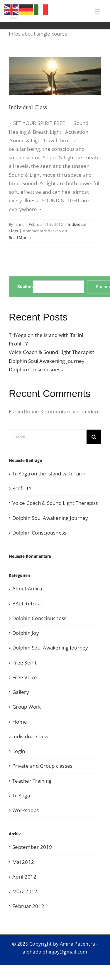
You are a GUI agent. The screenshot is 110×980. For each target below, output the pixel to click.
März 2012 (25, 891)
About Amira (27, 588)
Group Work (27, 707)
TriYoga (21, 795)
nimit (19, 224)
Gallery (21, 692)
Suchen (25, 287)
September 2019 (32, 847)
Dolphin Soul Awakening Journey (47, 361)
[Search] (94, 437)
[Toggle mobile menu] (98, 11)
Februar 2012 (28, 906)
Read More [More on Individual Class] (19, 238)
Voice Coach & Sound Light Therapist (51, 352)
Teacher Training (32, 781)
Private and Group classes (42, 766)
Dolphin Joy (26, 633)
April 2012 (24, 877)
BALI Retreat (27, 603)
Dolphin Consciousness (36, 369)
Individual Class (28, 107)
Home (20, 722)
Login (19, 751)
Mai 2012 (23, 862)
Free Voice (25, 677)
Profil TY (18, 344)
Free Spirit (24, 663)
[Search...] (48, 437)
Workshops (26, 810)
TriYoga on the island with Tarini (46, 335)
